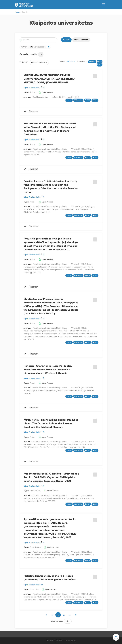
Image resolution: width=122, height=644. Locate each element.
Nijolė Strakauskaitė (32, 88)
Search (66, 40)
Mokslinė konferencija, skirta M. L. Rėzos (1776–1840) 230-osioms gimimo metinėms (50, 578)
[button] (116, 637)
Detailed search (81, 40)
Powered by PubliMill (55, 641)
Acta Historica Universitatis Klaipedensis (50, 149)
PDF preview (78, 100)
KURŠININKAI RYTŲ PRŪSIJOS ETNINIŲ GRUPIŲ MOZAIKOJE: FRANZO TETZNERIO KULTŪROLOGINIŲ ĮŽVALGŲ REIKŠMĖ (49, 79)
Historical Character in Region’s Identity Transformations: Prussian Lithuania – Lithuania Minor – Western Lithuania (48, 370)
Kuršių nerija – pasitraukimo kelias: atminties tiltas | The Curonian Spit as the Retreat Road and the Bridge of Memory (51, 423)
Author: (34, 47)
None (73, 61)
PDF (100, 62)
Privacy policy (70, 641)
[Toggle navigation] (103, 5)
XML (100, 65)
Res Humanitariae (40, 97)
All (68, 61)
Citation (92, 62)
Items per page (57, 621)
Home (17, 12)
